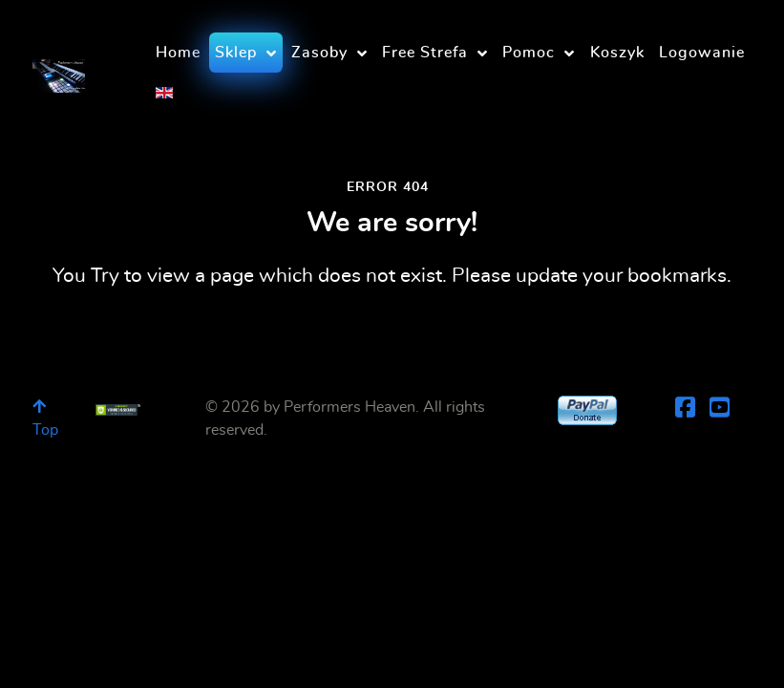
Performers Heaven (350, 407)
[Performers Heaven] (59, 70)
